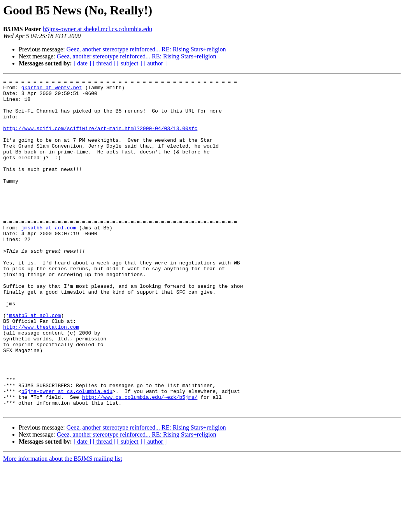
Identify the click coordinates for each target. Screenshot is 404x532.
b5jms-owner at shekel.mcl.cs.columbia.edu (97, 29)
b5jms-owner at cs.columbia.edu (67, 454)
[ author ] (155, 63)
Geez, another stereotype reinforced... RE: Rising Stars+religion (146, 49)
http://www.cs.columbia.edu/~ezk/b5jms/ (140, 461)
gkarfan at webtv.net (52, 90)
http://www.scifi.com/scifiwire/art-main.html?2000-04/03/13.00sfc (100, 139)
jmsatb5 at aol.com (49, 258)
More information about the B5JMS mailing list (63, 525)
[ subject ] (130, 63)
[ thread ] (104, 63)
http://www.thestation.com (41, 377)
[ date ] (82, 63)
